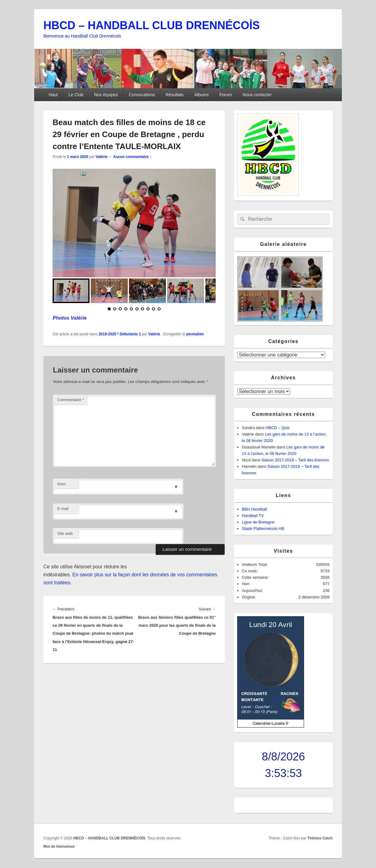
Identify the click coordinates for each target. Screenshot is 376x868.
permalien (195, 334)
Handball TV (253, 516)
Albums (202, 95)
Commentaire (71, 400)
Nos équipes (106, 95)
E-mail (63, 509)
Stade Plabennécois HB (263, 529)
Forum (226, 95)
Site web (65, 533)
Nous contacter (257, 95)
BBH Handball (254, 509)
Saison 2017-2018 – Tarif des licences (295, 460)
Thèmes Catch (320, 838)
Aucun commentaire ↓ (132, 157)
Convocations (142, 95)
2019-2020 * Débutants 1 (120, 334)
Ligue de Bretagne (258, 522)
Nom (61, 484)
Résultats (174, 95)
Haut (53, 95)
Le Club (76, 95)
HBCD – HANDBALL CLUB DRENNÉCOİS (152, 25)
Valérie (101, 157)
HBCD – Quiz (278, 428)
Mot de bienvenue (59, 846)
